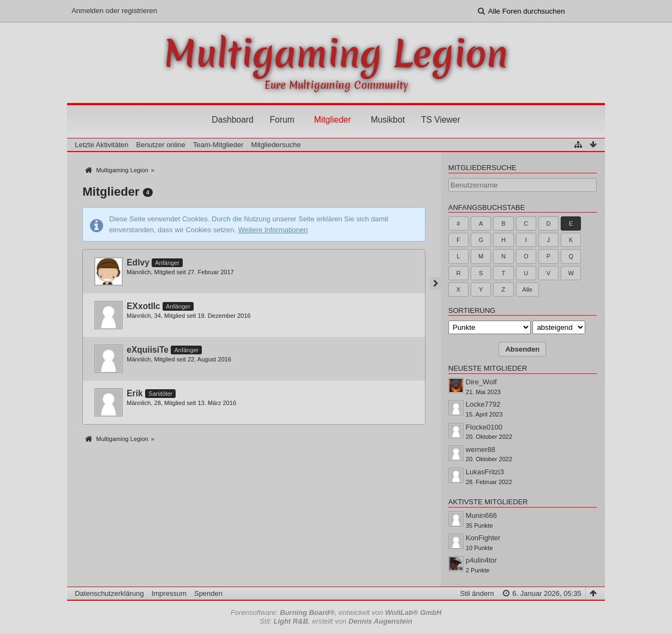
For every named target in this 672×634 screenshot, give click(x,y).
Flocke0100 (484, 427)
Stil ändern (477, 593)
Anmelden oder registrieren (114, 11)
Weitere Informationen (273, 230)
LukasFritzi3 (485, 472)
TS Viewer (441, 120)
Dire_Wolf (481, 382)
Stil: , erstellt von (336, 621)
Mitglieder (333, 120)
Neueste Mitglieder (488, 368)
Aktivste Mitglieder (488, 502)
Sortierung (472, 310)
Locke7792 (483, 404)
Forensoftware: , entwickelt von (336, 612)
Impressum (169, 593)
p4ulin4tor (481, 560)
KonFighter (483, 538)
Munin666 (481, 515)
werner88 (481, 449)
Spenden (208, 593)
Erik (134, 393)
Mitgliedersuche (482, 168)
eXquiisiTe (148, 350)
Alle (527, 289)
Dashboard (232, 120)
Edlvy (138, 262)
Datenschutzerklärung (109, 593)
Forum (282, 120)
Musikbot (388, 120)
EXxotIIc (143, 306)
